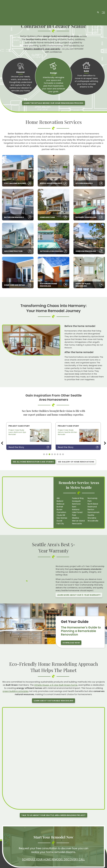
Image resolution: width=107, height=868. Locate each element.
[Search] (98, 5)
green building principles (16, 691)
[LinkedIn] (28, 842)
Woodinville (93, 521)
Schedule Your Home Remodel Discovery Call (53, 826)
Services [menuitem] (41, 846)
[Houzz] (32, 842)
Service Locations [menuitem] (69, 849)
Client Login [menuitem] (67, 843)
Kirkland (76, 509)
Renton (91, 509)
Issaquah (76, 501)
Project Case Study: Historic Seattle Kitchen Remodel (67, 432)
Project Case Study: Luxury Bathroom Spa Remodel (17, 432)
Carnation (61, 512)
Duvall (59, 521)
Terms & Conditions (97, 865)
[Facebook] (4, 842)
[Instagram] (9, 842)
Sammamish (94, 512)
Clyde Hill (61, 515)
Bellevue (60, 504)
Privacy (85, 865)
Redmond (92, 507)
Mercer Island (78, 521)
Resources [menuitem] (54, 843)
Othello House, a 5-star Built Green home (56, 685)
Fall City (60, 524)
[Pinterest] (14, 842)
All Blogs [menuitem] (66, 846)
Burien (60, 509)
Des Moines (62, 518)
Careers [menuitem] (53, 849)
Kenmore (76, 504)
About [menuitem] (40, 849)
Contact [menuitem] (53, 852)
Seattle (91, 515)
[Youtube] (18, 842)
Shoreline (92, 518)
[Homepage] (14, 5)
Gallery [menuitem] (41, 852)
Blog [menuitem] (51, 846)
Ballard (60, 501)
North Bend (93, 504)
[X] (23, 842)
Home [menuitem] (40, 843)
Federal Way (78, 498)
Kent (74, 507)
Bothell (60, 507)
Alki (58, 498)
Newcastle (77, 524)
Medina (75, 518)
